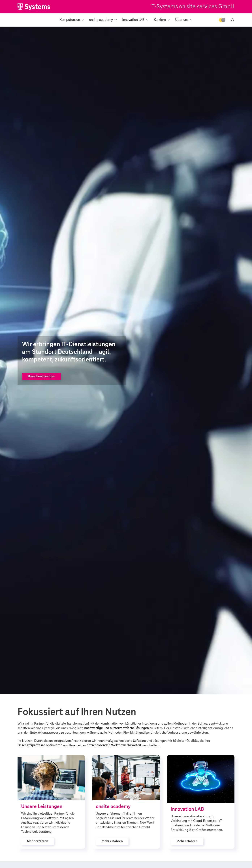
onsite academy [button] (103, 20)
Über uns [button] (184, 20)
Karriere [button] (162, 20)
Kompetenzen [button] (72, 20)
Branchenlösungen (41, 377)
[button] (233, 20)
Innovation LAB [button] (135, 20)
